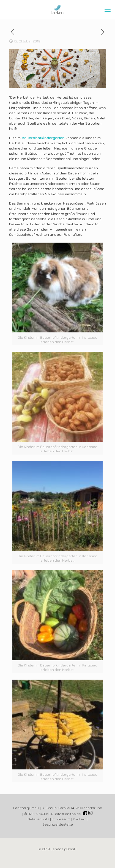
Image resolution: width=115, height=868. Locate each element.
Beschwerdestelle (58, 824)
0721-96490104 (40, 814)
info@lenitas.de (68, 814)
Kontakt (79, 819)
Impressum (61, 819)
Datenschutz (38, 819)
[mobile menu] (108, 10)
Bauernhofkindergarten (43, 138)
